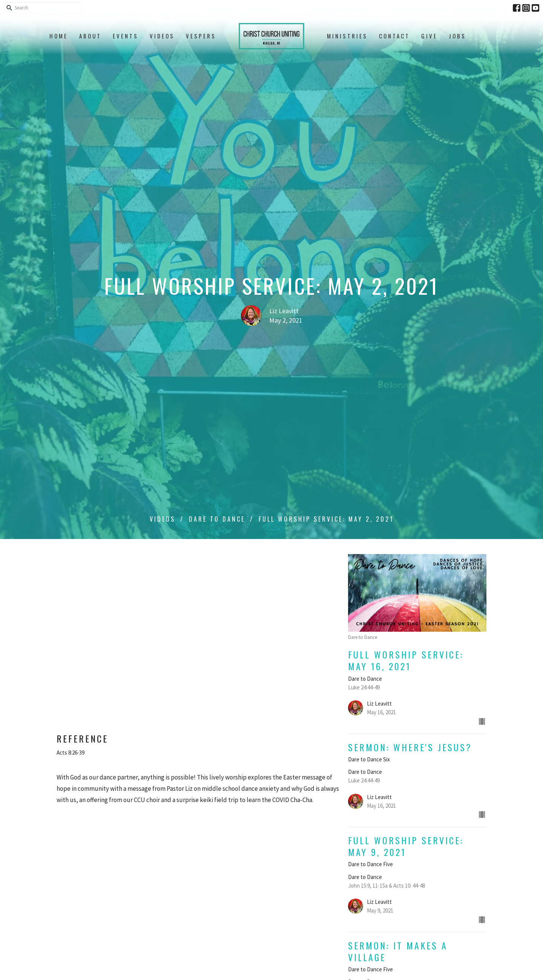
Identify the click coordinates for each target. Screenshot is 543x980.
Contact (394, 36)
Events (126, 36)
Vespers (201, 36)
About (90, 36)
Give (429, 36)
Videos (162, 36)
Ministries (347, 36)
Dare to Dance (217, 519)
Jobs (457, 36)
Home (59, 36)
